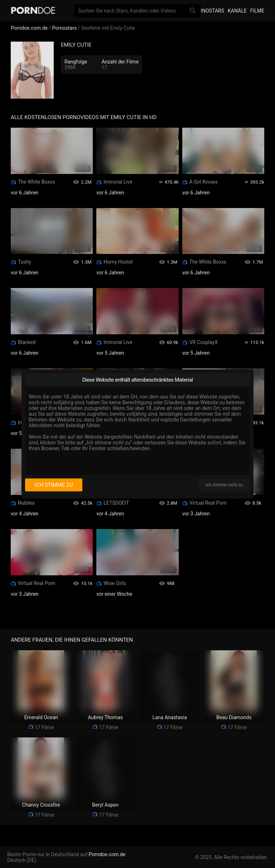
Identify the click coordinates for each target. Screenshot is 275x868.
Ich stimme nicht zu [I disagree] (224, 485)
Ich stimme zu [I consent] (54, 485)
